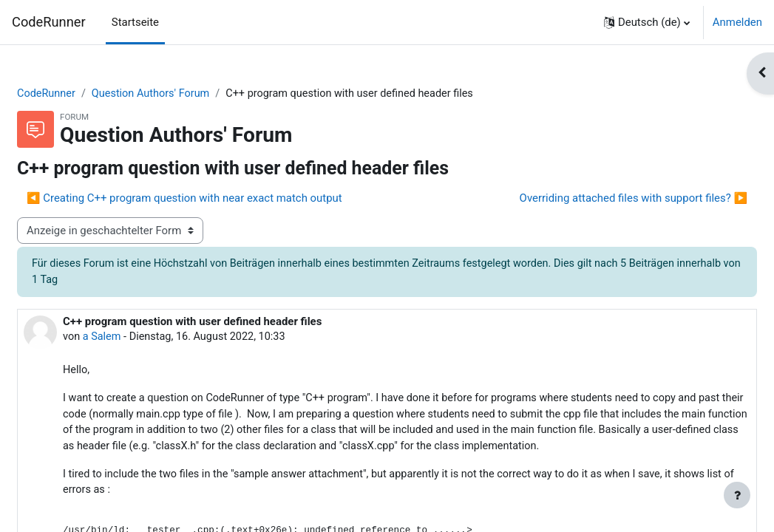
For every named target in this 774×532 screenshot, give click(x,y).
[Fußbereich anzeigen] (737, 495)
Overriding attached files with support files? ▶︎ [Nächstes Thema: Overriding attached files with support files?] (598, 199)
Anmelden (737, 22)
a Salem (139, 338)
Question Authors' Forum (190, 94)
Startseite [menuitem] (135, 22)
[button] (647, 22)
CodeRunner (49, 22)
